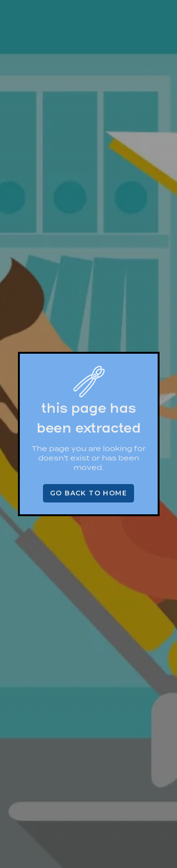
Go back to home (88, 493)
